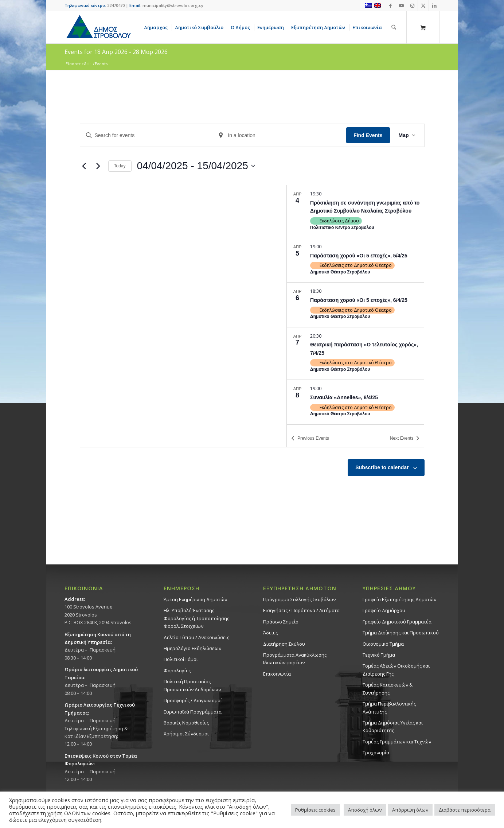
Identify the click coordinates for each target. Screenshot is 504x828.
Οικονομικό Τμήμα (383, 644)
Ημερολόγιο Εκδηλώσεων (192, 648)
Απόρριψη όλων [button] (410, 810)
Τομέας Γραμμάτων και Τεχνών (397, 742)
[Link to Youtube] (401, 5)
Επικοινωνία (277, 674)
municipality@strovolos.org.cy (173, 5)
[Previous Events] (84, 166)
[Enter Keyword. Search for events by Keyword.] (147, 135)
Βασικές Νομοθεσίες (186, 723)
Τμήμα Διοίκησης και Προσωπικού (401, 633)
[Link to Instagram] (412, 5)
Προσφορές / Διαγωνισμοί (193, 700)
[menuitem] (157, 27)
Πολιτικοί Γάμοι (181, 659)
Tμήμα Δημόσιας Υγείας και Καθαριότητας (393, 726)
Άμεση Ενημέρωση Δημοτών (195, 599)
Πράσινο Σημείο (281, 622)
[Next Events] (98, 166)
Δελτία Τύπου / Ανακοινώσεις (196, 637)
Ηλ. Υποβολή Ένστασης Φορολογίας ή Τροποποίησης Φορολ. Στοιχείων (196, 618)
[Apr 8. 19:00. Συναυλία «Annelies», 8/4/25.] (355, 402)
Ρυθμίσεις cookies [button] (315, 810)
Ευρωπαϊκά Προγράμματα (193, 712)
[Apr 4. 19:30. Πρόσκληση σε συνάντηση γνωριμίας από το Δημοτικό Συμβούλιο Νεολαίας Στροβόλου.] (355, 211)
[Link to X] (423, 5)
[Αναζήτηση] (394, 27)
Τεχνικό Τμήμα (379, 655)
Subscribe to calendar (382, 467)
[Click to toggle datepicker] (196, 166)
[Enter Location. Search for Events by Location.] (280, 135)
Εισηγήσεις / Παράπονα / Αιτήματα (301, 610)
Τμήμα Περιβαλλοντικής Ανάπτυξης (389, 708)
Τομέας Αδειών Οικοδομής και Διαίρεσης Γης (396, 670)
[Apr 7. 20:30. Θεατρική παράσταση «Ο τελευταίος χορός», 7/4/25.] (355, 354)
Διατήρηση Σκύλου (284, 644)
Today (120, 166)
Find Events (368, 135)
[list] (355, 305)
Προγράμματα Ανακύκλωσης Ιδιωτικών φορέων (295, 659)
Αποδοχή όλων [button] (365, 810)
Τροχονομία (376, 753)
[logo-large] (98, 27)
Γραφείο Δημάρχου (384, 610)
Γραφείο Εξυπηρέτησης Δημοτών (399, 599)
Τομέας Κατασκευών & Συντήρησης (388, 689)
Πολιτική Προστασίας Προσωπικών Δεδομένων (192, 685)
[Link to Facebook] (390, 5)
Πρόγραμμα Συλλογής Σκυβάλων (299, 599)
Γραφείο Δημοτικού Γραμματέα (397, 622)
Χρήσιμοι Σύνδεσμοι (186, 734)
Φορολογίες (177, 670)
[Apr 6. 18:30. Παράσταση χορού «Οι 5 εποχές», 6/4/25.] (355, 305)
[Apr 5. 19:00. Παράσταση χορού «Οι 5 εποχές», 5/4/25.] (355, 260)
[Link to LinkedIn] (434, 5)
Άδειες (270, 633)
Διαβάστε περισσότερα (465, 810)
